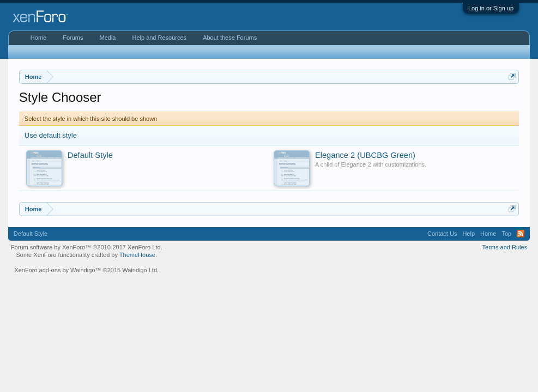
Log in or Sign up (491, 8)
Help (469, 234)
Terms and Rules (505, 247)
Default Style (31, 234)
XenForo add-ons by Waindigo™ (58, 270)
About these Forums (230, 38)
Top (506, 234)
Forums (73, 38)
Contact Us (442, 234)
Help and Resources (159, 38)
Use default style (51, 135)
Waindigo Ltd (140, 270)
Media (107, 38)
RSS (521, 234)
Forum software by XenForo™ (87, 247)
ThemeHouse (137, 255)
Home (38, 38)
